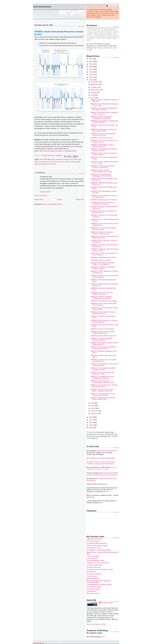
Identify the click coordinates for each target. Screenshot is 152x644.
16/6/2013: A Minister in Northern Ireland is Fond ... (103, 268)
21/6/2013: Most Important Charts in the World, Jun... (104, 196)
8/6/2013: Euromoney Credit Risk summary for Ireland (103, 348)
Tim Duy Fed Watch (94, 587)
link (73, 146)
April (93, 406)
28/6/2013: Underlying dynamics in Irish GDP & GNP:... (104, 130)
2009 (91, 425)
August (94, 92)
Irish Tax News (92, 558)
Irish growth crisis (46, 162)
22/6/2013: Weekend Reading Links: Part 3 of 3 (104, 179)
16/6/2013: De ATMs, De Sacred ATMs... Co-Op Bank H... (102, 264)
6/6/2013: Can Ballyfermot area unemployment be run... (102, 377)
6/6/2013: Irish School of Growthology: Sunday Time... (103, 382)
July (93, 95)
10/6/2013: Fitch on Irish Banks (102, 329)
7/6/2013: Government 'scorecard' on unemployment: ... (105, 365)
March (94, 408)
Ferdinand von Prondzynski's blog (100, 569)
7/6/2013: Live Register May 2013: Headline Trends (103, 369)
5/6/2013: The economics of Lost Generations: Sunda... (103, 394)
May (93, 403)
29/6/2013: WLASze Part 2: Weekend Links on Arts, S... (104, 113)
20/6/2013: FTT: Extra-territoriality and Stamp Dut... (103, 229)
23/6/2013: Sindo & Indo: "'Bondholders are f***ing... (102, 171)
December (95, 82)
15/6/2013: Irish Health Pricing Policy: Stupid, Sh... (105, 285)
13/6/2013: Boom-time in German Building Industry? (103, 313)
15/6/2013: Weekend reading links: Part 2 (104, 280)
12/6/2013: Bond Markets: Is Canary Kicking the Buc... (104, 321)
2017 (91, 69)
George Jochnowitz (94, 574)
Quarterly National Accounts (45, 164)
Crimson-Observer (94, 567)
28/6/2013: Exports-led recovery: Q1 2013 (104, 126)
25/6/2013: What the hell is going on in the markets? (104, 154)
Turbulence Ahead (94, 589)
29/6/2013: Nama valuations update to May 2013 (105, 100)
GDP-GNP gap (45, 159)
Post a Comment (41, 196)
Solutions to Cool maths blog (98, 563)
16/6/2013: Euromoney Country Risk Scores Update (104, 276)
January (94, 414)
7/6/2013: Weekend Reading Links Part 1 (103, 356)
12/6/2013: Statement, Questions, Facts (103, 317)
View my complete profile (96, 624)
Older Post (80, 200)
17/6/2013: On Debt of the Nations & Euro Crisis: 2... (104, 254)
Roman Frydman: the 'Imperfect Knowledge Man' (99, 581)
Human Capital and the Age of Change (102, 468)
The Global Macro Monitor (97, 543)
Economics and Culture (108, 451)
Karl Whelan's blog (94, 548)
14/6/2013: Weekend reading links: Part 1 (104, 289)
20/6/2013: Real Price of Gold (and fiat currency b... (103, 212)
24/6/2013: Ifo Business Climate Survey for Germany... (103, 167)
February (95, 411)
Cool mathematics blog (95, 561)
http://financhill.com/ (94, 539)
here (104, 484)
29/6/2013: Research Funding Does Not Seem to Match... (104, 109)
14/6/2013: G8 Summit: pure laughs (104, 301)
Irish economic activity (60, 159)
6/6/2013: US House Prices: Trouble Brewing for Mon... (104, 386)
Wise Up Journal (93, 593)
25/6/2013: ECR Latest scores (102, 138)
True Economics (42, 7)
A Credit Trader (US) (94, 565)
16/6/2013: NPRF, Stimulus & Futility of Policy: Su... (104, 272)
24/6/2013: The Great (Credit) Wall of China (104, 158)
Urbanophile (91, 591)
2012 (91, 417)
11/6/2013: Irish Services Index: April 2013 (104, 326)
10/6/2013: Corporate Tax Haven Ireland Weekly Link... (103, 332)
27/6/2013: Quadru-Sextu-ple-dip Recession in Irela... (103, 134)
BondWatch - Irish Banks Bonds (99, 550)
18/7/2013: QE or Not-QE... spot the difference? (104, 241)
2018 (91, 67)
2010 (91, 422)
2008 (91, 428)
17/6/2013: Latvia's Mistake (101, 260)
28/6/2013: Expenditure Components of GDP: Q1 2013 (104, 122)
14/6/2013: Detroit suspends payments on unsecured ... (102, 297)
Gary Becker (91, 572)
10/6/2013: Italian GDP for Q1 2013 (103, 336)
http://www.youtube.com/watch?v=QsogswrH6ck (58, 151)
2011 (91, 420)
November (95, 84)
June (93, 98)
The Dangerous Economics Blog (99, 584)
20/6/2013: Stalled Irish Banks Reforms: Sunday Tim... (102, 233)
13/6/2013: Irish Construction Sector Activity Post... (104, 309)
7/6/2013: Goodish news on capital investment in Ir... (104, 360)
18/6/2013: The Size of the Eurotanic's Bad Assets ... (105, 246)
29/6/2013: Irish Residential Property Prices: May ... (104, 105)
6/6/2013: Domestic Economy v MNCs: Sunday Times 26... (102, 390)
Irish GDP (73, 159)
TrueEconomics (107, 603)
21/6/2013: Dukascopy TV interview (104, 200)
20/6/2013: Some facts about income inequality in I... (104, 224)
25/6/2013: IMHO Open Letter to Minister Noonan (102, 146)
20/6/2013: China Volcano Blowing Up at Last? (105, 220)
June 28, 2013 (45, 192)
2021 (91, 59)
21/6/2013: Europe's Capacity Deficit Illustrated (104, 207)
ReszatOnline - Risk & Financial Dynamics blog (103, 553)
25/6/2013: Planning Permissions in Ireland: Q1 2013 (104, 150)
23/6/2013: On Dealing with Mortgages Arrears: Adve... (102, 175)
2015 (91, 75)
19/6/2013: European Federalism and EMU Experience (104, 237)
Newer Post (39, 200)
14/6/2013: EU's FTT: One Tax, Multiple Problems (102, 293)
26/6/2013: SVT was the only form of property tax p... (104, 141)
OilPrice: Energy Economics (97, 546)
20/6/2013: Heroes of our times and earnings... (104, 216)
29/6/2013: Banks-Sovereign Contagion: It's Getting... (101, 117)
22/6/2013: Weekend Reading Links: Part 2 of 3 (104, 184)
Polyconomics (92, 576)
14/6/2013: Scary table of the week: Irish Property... (104, 304)
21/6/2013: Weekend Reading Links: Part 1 (104, 188)
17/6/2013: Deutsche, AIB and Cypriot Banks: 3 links (105, 250)
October (94, 87)
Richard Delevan (93, 578)
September (95, 90)
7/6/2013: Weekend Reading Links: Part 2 (104, 352)
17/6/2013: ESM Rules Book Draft (103, 257)
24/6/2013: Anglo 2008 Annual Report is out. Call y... (105, 162)
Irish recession (59, 162)
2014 (91, 77)
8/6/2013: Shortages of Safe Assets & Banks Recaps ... (105, 343)
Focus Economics (94, 541)
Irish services (71, 162)
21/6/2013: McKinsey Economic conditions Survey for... (102, 203)
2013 (91, 80)
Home (60, 200)
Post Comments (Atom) (53, 204)
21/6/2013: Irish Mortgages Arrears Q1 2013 (104, 192)
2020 (91, 61)
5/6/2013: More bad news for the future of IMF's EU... (103, 399)
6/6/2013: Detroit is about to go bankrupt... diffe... (102, 373)
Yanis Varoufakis (93, 556)
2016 (91, 72)
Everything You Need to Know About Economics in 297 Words (102, 474)
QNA (79, 162)
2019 (91, 64)
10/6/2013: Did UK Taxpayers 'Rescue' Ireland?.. (101, 339)
